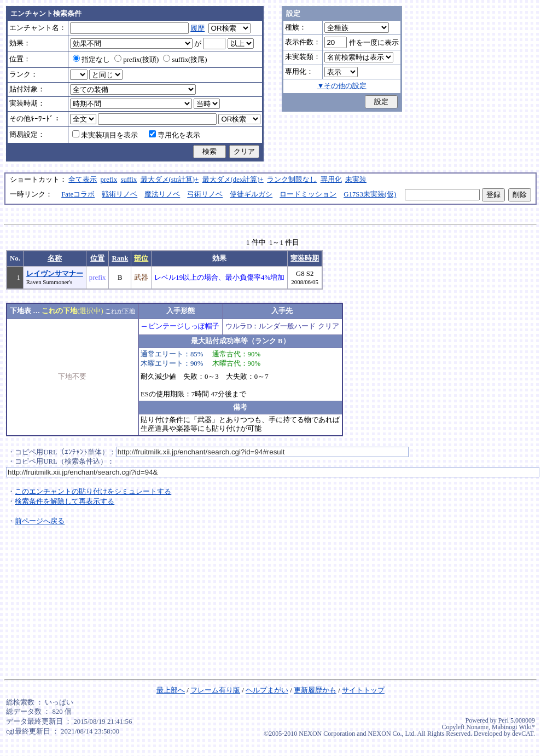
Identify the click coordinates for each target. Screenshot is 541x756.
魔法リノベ (162, 194)
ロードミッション (308, 194)
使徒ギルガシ (251, 194)
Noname (477, 727)
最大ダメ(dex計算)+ (233, 180)
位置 (97, 258)
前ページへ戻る (40, 521)
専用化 (331, 180)
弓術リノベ (205, 194)
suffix (129, 180)
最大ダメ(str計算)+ (170, 180)
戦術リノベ (120, 194)
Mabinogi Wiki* (513, 727)
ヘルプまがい (267, 690)
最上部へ (171, 690)
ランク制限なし (292, 180)
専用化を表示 (174, 135)
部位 (141, 258)
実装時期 (305, 258)
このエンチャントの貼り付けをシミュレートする (93, 492)
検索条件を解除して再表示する (65, 501)
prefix (109, 180)
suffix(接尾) (185, 60)
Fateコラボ (78, 194)
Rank (120, 258)
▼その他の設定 (342, 86)
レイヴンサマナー (55, 274)
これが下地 (120, 311)
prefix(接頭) (136, 60)
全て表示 (83, 180)
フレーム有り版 (215, 690)
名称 (55, 258)
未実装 (356, 180)
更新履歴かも (315, 690)
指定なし (91, 60)
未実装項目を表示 (105, 135)
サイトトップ (363, 690)
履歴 (197, 28)
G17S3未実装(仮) (370, 194)
